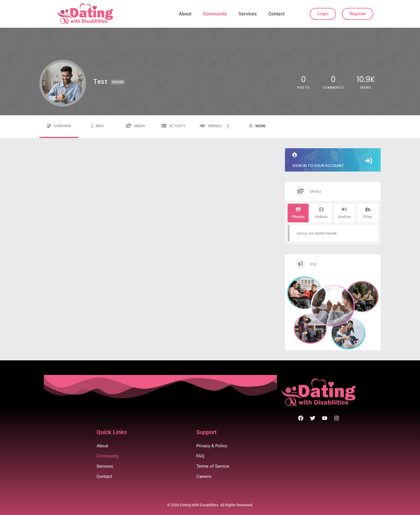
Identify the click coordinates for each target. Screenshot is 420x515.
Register (358, 14)
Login (323, 14)
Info (98, 126)
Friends (215, 126)
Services (248, 14)
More (257, 126)
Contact (276, 14)
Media (135, 126)
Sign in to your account (333, 160)
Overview (59, 126)
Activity (173, 126)
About (185, 14)
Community (215, 14)
